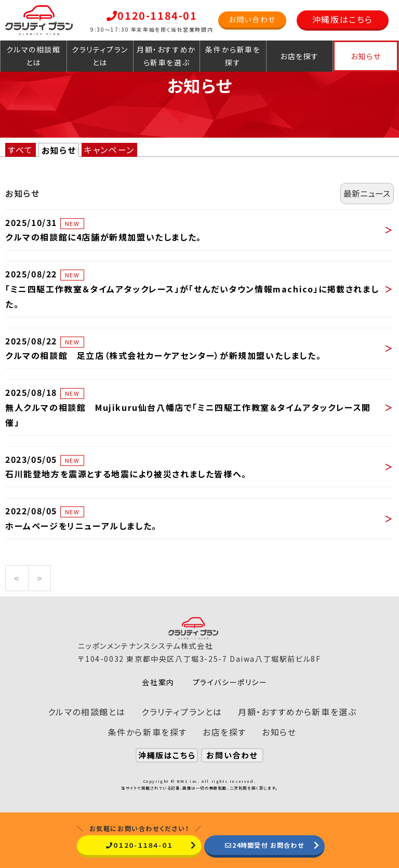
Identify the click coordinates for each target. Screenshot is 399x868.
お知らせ (366, 56)
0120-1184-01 (152, 15)
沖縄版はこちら (343, 19)
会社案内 (158, 682)
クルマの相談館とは (33, 56)
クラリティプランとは (100, 56)
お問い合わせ (252, 19)
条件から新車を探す (233, 56)
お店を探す (300, 56)
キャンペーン (109, 150)
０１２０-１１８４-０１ (139, 845)
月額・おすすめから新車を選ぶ (167, 56)
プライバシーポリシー (230, 682)
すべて (21, 150)
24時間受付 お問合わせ (264, 845)
